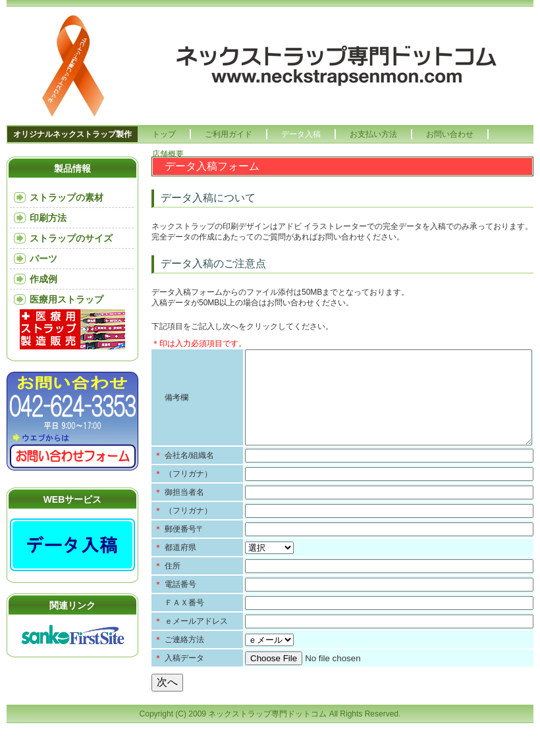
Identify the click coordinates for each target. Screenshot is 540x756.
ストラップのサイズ (71, 238)
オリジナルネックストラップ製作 (72, 134)
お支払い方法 (373, 134)
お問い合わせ (450, 134)
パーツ (43, 259)
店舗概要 (168, 154)
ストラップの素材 (67, 197)
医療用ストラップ (67, 299)
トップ (164, 134)
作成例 (43, 279)
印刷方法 (48, 218)
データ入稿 (301, 134)
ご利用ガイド (229, 134)
